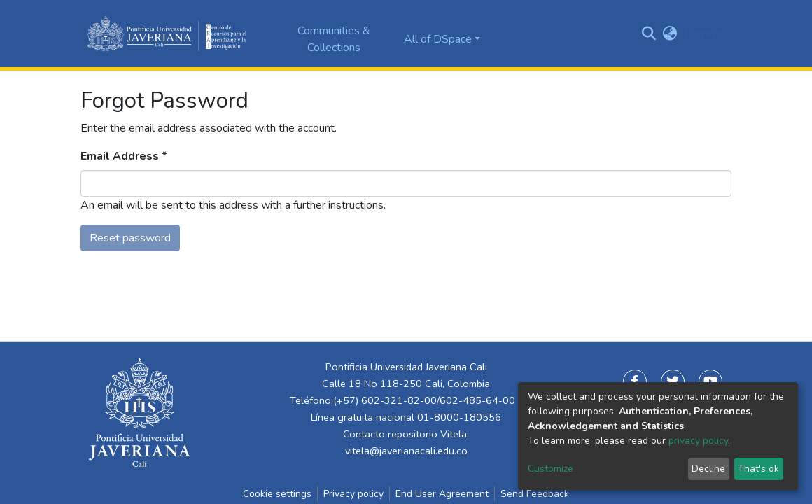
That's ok (758, 469)
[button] (670, 34)
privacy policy (698, 441)
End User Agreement (442, 494)
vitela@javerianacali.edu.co (406, 451)
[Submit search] (649, 34)
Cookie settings (277, 494)
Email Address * (124, 156)
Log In (700, 34)
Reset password (130, 238)
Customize (551, 469)
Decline (708, 469)
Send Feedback (535, 494)
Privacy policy (353, 494)
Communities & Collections (334, 39)
